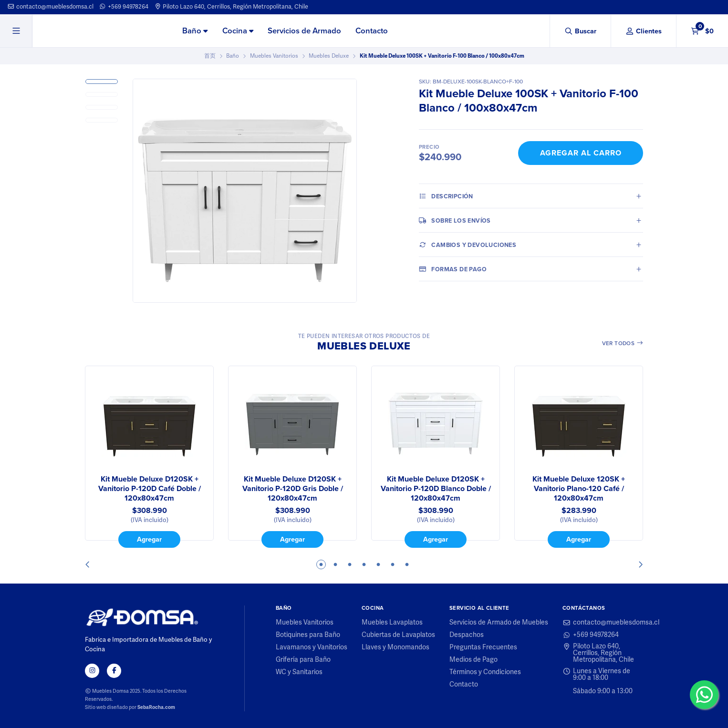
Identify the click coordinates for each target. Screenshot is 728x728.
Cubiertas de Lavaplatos (398, 635)
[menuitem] (195, 31)
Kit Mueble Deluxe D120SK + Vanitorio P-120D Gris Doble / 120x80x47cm (293, 489)
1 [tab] (321, 564)
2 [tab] (335, 564)
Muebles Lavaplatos (392, 623)
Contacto (372, 31)
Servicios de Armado (304, 31)
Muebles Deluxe (329, 56)
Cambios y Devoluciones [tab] (468, 245)
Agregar (149, 539)
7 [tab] (407, 564)
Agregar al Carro (581, 153)
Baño (195, 31)
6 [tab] (393, 564)
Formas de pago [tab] (453, 269)
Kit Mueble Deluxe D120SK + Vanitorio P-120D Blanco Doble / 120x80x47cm (436, 489)
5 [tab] (378, 564)
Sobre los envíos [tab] (455, 220)
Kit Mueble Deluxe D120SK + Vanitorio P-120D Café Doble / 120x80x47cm (150, 489)
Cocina (238, 31)
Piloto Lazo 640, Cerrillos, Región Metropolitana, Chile (231, 7)
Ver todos (623, 343)
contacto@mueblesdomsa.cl (50, 7)
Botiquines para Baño (308, 635)
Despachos (467, 635)
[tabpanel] (149, 457)
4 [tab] (364, 564)
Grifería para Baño (303, 660)
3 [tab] (350, 564)
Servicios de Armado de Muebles (499, 623)
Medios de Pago (473, 660)
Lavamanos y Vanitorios (312, 647)
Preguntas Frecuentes (483, 647)
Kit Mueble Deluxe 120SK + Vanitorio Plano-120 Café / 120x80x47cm (579, 489)
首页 (210, 56)
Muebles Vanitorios (274, 56)
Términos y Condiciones (485, 672)
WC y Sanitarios (299, 672)
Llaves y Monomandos (395, 647)
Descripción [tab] (446, 196)
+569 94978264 (124, 7)
